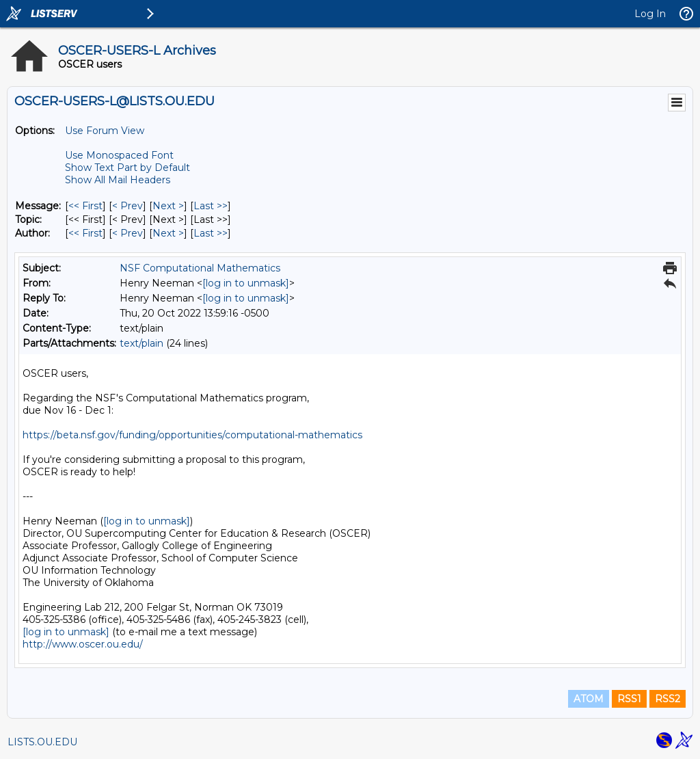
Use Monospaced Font (119, 155)
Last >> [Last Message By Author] (211, 233)
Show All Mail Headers (118, 180)
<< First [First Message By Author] (85, 233)
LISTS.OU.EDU (42, 742)
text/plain (142, 343)
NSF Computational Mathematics (200, 268)
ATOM (589, 699)
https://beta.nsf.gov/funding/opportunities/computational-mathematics (192, 435)
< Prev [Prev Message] (127, 206)
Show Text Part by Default (127, 168)
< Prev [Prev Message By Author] (127, 233)
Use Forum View (105, 131)
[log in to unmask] (246, 283)
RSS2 (668, 699)
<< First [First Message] (85, 206)
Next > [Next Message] (168, 206)
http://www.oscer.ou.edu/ (83, 644)
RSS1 (629, 699)
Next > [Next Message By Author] (168, 233)
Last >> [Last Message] (211, 206)
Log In (650, 14)
